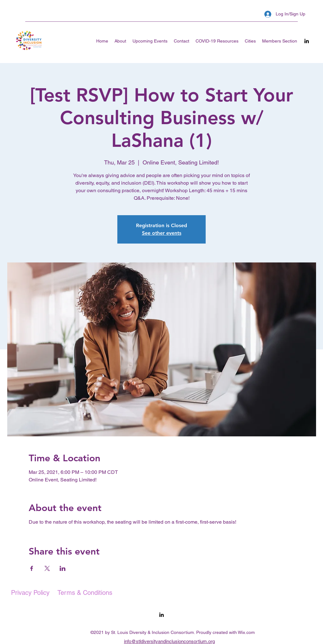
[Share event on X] (47, 568)
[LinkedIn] (307, 41)
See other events (162, 233)
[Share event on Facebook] (32, 568)
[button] (250, 41)
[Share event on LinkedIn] (63, 568)
